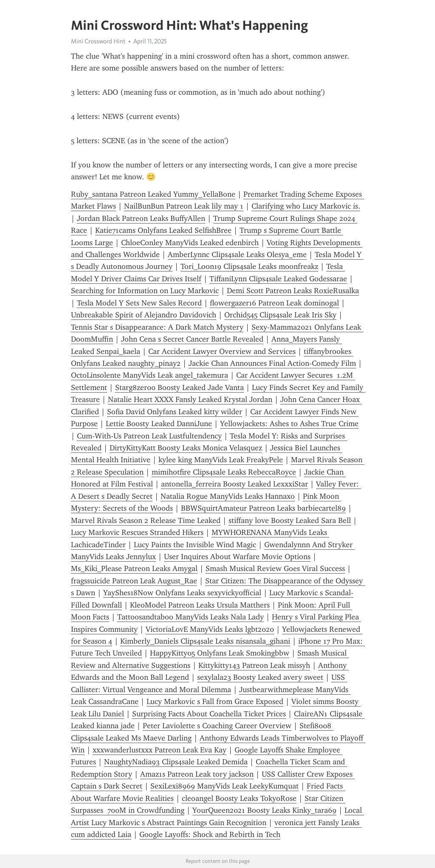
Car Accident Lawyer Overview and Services (222, 351)
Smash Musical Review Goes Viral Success (275, 568)
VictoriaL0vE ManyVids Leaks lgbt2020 (210, 629)
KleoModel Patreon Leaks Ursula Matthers (200, 605)
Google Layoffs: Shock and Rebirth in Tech (210, 834)
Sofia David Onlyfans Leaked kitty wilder (175, 412)
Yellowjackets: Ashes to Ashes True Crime (289, 424)
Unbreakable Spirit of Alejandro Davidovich (144, 315)
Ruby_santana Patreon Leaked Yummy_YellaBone (153, 194)
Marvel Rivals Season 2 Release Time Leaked (146, 520)
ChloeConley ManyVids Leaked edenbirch (190, 243)
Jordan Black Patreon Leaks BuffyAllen (141, 218)
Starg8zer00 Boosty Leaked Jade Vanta (179, 387)
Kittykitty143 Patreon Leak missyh (254, 665)
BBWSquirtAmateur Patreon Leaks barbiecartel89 (263, 508)
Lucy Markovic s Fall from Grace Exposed (215, 701)
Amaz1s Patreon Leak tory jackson (197, 774)
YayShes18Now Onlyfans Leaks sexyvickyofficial (182, 593)
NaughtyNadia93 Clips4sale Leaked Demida (176, 762)
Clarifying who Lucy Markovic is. (306, 206)
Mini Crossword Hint (98, 41)
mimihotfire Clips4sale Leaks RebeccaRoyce (224, 472)
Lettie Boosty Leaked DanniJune (159, 424)
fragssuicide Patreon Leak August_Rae (134, 581)
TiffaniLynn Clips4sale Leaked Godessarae (278, 279)
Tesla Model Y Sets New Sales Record (139, 303)
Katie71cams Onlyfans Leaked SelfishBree (163, 230)
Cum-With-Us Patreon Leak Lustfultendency (149, 436)
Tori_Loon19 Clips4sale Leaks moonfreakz (249, 266)
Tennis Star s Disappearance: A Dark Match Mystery (157, 327)
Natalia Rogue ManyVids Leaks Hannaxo (228, 496)
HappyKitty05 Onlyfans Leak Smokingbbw (220, 653)
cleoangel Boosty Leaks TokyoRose (239, 798)
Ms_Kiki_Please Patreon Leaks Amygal (134, 568)
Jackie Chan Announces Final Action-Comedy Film (272, 363)
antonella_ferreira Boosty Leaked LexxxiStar (234, 484)
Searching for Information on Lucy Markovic (145, 291)
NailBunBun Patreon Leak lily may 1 (184, 206)
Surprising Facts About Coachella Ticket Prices (209, 714)
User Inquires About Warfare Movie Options (237, 557)
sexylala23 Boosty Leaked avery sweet (260, 677)
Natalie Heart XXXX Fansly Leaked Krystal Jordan (190, 399)
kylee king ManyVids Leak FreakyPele (221, 460)
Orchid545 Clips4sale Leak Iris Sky (280, 315)
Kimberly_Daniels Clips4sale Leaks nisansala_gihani (205, 641)
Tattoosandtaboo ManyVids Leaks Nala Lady (191, 617)
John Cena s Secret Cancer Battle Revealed (192, 339)
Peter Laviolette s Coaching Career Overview (217, 726)
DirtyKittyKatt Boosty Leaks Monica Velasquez (186, 448)
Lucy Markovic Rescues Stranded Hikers (137, 532)
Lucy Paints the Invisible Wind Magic (195, 545)
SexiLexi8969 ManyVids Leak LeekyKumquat (225, 786)
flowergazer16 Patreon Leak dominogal (274, 303)
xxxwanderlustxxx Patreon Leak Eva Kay (160, 750)
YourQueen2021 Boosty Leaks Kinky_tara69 (264, 810)
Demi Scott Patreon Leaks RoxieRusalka (293, 291)
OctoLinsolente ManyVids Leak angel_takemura (150, 375)
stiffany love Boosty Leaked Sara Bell (290, 520)
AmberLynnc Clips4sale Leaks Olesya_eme (237, 254)
